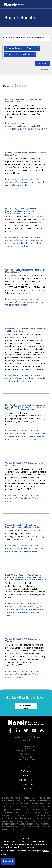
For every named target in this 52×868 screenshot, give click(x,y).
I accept (8, 861)
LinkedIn (18, 731)
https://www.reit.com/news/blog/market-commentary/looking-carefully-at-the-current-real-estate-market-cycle (25, 182)
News (8, 54)
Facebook (10, 731)
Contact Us (26, 789)
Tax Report (26, 54)
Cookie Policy (26, 780)
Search (26, 767)
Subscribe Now (26, 707)
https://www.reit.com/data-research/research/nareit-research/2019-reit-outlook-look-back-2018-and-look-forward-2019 (26, 126)
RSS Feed (42, 731)
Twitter (26, 731)
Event (30, 48)
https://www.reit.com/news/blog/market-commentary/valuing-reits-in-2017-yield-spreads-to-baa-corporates (23, 498)
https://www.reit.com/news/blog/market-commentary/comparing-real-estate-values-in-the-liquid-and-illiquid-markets (25, 378)
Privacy (26, 776)
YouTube (34, 731)
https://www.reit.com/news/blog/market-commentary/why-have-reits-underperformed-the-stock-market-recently (25, 302)
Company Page (13, 48)
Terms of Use (26, 784)
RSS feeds (26, 771)
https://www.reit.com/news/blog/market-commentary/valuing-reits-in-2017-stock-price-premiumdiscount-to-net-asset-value (26, 549)
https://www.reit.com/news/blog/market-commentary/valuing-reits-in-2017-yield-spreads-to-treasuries (23, 674)
